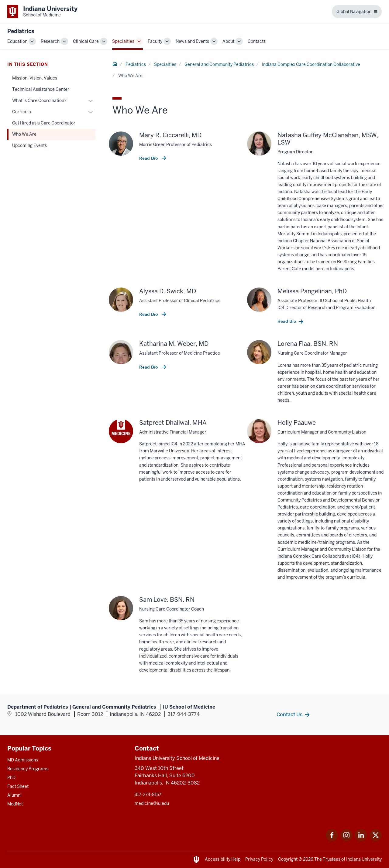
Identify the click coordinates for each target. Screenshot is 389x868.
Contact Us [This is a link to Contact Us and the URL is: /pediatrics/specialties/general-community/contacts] (289, 714)
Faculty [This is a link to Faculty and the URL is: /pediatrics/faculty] (155, 41)
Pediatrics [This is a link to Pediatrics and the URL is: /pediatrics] (136, 64)
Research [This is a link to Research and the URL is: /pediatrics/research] (50, 41)
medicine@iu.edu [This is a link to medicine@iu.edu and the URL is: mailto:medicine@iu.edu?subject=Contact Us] (152, 803)
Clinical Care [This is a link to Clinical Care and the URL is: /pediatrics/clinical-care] (86, 41)
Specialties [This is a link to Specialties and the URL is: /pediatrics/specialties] (123, 41)
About (228, 41)
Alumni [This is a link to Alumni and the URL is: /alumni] (14, 795)
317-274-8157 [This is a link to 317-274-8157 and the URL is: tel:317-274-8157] (148, 795)
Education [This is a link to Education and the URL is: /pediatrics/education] (17, 41)
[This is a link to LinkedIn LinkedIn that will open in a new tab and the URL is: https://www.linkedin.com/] (361, 840)
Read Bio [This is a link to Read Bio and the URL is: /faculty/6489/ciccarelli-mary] (149, 158)
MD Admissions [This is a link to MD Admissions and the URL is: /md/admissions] (23, 760)
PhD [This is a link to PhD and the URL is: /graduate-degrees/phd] (11, 778)
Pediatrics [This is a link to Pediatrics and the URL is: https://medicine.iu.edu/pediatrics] (21, 31)
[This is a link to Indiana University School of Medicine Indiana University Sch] (42, 12)
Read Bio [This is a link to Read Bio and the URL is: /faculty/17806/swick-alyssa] (149, 314)
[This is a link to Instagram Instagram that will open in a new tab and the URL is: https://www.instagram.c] (346, 840)
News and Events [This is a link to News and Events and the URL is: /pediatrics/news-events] (192, 41)
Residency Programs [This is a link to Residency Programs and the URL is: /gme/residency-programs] (28, 769)
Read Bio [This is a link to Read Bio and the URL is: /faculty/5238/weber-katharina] (149, 367)
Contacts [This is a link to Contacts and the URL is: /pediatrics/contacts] (257, 41)
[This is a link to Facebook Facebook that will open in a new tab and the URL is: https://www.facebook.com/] (332, 840)
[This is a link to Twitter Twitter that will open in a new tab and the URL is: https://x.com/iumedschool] (376, 840)
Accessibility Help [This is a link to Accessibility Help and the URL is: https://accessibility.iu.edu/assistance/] (223, 859)
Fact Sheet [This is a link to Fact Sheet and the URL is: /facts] (18, 786)
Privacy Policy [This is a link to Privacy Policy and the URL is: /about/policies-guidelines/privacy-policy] (259, 859)
